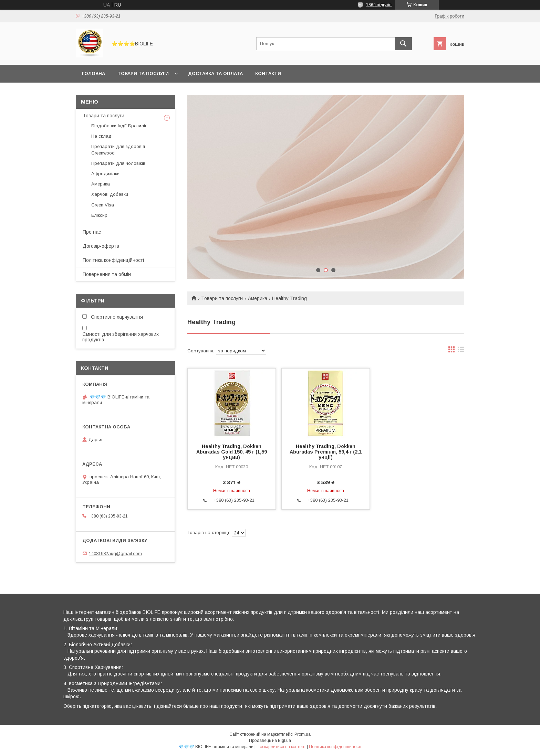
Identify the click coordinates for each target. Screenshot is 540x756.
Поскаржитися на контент (281, 747)
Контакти (268, 73)
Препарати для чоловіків (118, 163)
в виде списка (461, 351)
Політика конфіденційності (113, 260)
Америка (258, 298)
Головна (94, 73)
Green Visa (103, 205)
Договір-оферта (101, 246)
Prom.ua (303, 734)
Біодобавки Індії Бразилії (119, 126)
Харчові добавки (110, 194)
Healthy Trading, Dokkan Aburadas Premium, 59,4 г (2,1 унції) (326, 452)
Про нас (92, 232)
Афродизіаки (105, 174)
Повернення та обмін (107, 274)
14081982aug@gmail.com (115, 553)
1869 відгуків (379, 5)
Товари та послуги (143, 73)
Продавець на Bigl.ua (270, 741)
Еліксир (99, 215)
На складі (102, 136)
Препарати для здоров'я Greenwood (118, 150)
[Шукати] (403, 44)
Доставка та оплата (215, 73)
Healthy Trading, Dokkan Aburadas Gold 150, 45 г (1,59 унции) (232, 452)
